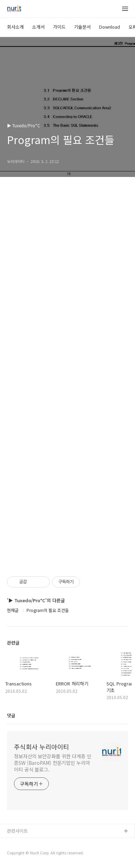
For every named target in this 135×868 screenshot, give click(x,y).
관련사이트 (17, 831)
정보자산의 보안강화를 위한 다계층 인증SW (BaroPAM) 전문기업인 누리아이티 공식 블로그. (53, 763)
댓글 (11, 715)
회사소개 (15, 27)
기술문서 (82, 27)
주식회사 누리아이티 (42, 747)
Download (110, 27)
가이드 (59, 27)
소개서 (38, 27)
